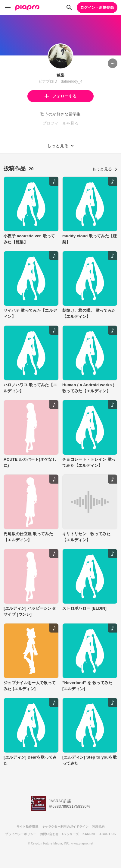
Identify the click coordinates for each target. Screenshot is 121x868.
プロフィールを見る (60, 123)
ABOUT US (108, 834)
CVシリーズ (70, 834)
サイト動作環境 (27, 827)
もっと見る (105, 169)
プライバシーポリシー (21, 834)
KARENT (89, 834)
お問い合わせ (49, 834)
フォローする (60, 96)
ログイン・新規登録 (97, 8)
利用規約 (98, 827)
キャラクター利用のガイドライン (65, 827)
